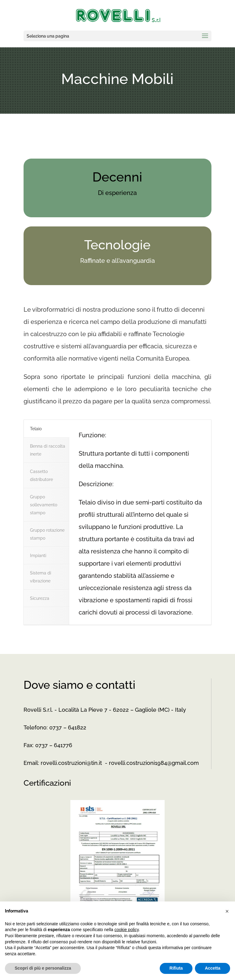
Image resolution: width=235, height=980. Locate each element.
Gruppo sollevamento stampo (44, 505)
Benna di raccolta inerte (48, 450)
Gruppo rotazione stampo (47, 534)
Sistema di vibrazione (41, 577)
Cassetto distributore (41, 475)
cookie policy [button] (127, 930)
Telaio (36, 429)
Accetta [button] (213, 968)
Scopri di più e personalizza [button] (43, 968)
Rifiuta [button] (176, 968)
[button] (227, 911)
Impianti (38, 556)
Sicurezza (40, 598)
